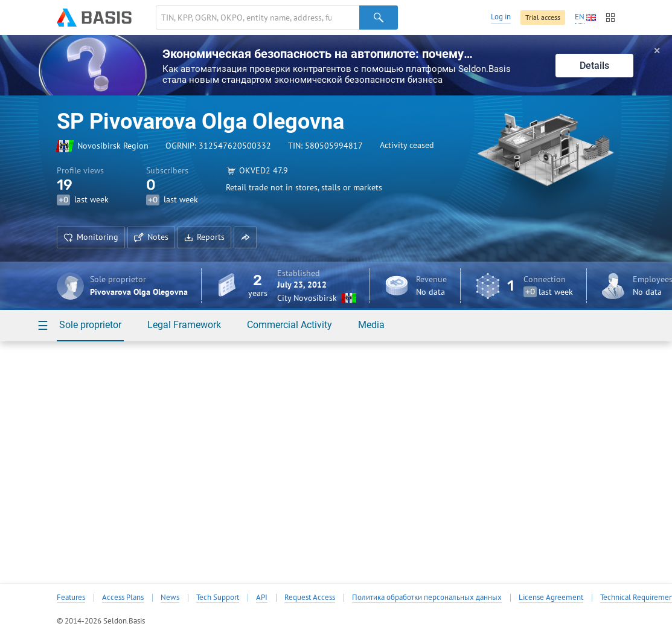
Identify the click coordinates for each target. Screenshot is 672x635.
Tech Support (218, 598)
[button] (245, 237)
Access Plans (123, 598)
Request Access (310, 598)
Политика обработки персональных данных (427, 598)
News (170, 598)
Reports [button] (204, 237)
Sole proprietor (90, 325)
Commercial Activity (290, 325)
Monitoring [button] (91, 237)
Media (371, 325)
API (262, 598)
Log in (501, 17)
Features (71, 598)
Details (594, 66)
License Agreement (551, 598)
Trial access (543, 17)
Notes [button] (151, 237)
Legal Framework (184, 325)
